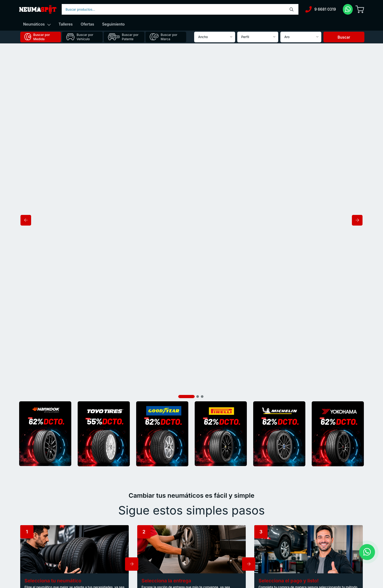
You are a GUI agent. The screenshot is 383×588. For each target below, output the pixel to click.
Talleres (66, 24)
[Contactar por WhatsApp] (367, 552)
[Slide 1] (186, 51)
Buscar (344, 37)
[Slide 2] (198, 51)
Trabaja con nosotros (214, 542)
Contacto (205, 536)
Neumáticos (37, 24)
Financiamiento (122, 542)
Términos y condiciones (216, 549)
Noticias (204, 522)
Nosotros (117, 522)
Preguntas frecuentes (214, 529)
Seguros (116, 549)
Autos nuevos (120, 529)
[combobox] (180, 9)
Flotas (115, 555)
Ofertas (87, 24)
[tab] (41, 37)
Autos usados (120, 536)
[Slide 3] (202, 51)
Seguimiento (113, 24)
